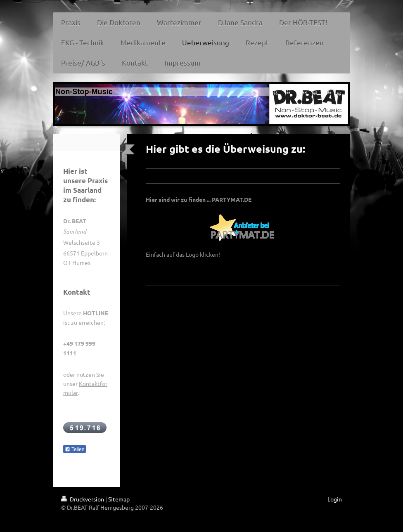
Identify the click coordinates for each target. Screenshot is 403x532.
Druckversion (83, 499)
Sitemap (119, 499)
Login (335, 499)
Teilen (75, 449)
